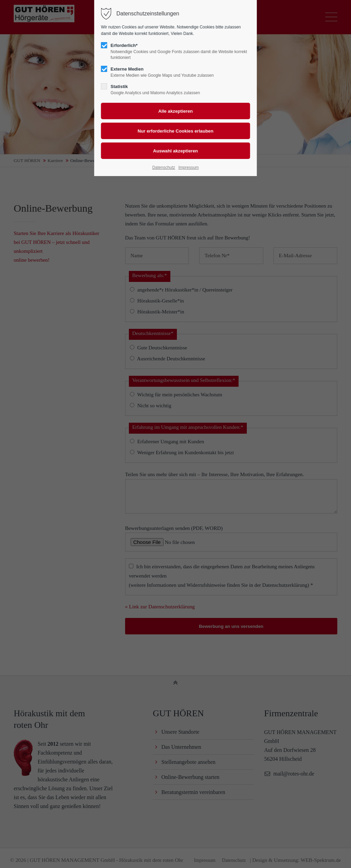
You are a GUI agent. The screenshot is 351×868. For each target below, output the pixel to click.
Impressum (188, 168)
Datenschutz (164, 168)
